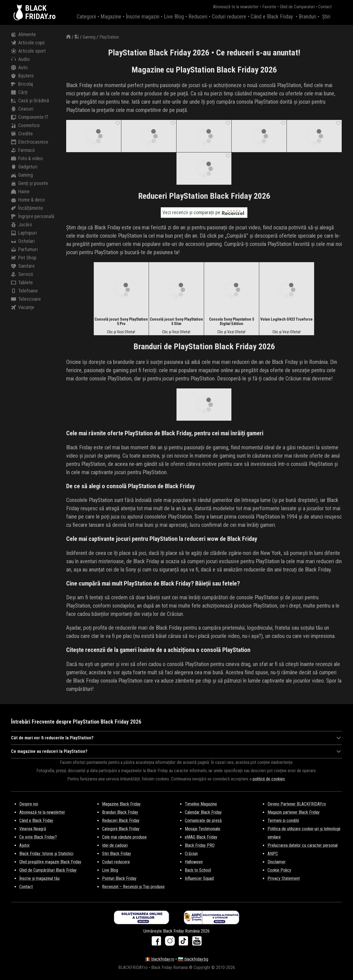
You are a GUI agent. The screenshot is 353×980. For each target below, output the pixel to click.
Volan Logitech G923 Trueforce (287, 319)
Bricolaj (22, 84)
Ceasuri (22, 109)
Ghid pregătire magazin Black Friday (50, 862)
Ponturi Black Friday (119, 878)
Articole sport (28, 51)
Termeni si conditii (283, 821)
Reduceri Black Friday (121, 821)
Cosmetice (25, 125)
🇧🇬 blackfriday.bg (193, 959)
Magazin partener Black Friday (294, 812)
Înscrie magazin (143, 17)
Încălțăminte (27, 208)
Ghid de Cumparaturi (297, 7)
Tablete (22, 283)
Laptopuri (24, 233)
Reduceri (198, 17)
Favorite (269, 7)
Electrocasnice (30, 142)
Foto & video (27, 159)
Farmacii (23, 150)
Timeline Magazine (201, 804)
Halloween (194, 862)
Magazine (111, 17)
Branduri (307, 17)
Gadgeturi (24, 167)
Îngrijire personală (33, 216)
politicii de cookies (269, 779)
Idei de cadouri (115, 845)
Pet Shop (24, 258)
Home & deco (28, 200)
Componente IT (30, 117)
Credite (22, 134)
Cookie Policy (279, 870)
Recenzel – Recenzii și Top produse (133, 887)
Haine (20, 192)
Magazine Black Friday (121, 804)
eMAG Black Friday (201, 837)
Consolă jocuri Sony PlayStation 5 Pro (121, 321)
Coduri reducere (229, 17)
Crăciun (191, 854)
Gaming (22, 175)
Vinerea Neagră (33, 829)
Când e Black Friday (272, 17)
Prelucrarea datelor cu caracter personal (303, 845)
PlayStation (109, 37)
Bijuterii (22, 76)
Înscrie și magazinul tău (39, 878)
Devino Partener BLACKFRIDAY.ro (297, 804)
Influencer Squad (199, 878)
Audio (20, 59)
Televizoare (26, 299)
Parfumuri (24, 249)
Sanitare (23, 266)
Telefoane (24, 291)
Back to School (198, 870)
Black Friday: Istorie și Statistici (46, 854)
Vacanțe (23, 307)
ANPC (273, 854)
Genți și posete (30, 183)
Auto (19, 68)
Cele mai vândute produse (124, 837)
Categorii (86, 17)
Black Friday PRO (200, 845)
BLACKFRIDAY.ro (40, 12)
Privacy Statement (284, 878)
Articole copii (28, 43)
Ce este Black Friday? (38, 837)
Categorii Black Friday (121, 829)
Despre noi (29, 804)
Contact (325, 7)
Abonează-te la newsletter (236, 7)
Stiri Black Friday (117, 854)
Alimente (23, 34)
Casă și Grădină (30, 101)
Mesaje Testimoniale (203, 829)
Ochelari (23, 241)
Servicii (22, 274)
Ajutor (25, 845)
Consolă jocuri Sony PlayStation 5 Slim (176, 321)
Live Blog (174, 17)
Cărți (19, 92)
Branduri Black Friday (120, 812)
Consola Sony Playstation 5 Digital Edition (232, 321)
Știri (326, 17)
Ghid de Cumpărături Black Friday (48, 870)
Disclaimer (277, 862)
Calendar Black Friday (203, 812)
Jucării (22, 225)
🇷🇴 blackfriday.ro (160, 959)
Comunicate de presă (203, 821)
